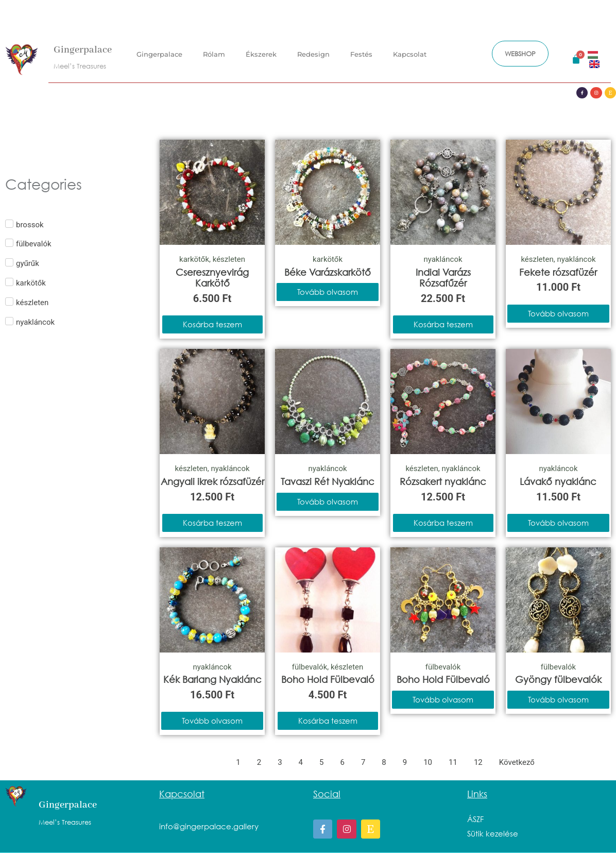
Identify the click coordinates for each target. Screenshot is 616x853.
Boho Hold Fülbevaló (328, 679)
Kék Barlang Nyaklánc (212, 679)
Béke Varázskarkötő (328, 272)
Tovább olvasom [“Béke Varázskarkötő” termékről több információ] (328, 292)
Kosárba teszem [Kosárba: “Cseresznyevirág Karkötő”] (212, 324)
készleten (229, 259)
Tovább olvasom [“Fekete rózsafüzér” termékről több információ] (558, 313)
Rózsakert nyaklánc (443, 481)
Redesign (313, 53)
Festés (361, 53)
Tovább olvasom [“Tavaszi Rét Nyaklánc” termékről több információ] (328, 501)
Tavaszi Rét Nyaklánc (328, 481)
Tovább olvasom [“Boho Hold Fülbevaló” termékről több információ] (443, 699)
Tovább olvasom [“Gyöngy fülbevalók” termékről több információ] (558, 699)
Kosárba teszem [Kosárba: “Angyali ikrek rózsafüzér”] (212, 523)
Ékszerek (261, 53)
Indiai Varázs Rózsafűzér (443, 278)
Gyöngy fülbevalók (558, 679)
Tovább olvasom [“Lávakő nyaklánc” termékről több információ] (558, 523)
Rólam (214, 53)
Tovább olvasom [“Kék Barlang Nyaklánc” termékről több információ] (212, 721)
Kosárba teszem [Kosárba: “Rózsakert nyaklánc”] (443, 523)
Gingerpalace (83, 48)
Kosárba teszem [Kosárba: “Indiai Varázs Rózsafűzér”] (443, 324)
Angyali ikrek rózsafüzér (212, 481)
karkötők (194, 259)
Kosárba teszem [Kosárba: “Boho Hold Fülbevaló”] (328, 721)
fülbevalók (310, 667)
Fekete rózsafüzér (558, 272)
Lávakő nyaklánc (558, 481)
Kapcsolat (410, 53)
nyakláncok (443, 259)
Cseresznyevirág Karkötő (212, 278)
